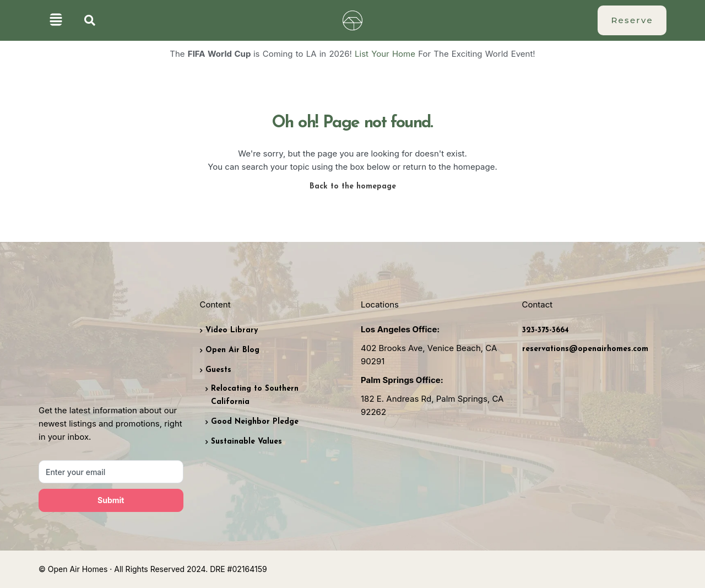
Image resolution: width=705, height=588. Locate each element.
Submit (111, 500)
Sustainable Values (246, 442)
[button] (56, 21)
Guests (218, 370)
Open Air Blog (232, 350)
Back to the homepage (353, 187)
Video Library (232, 330)
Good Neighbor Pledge (255, 422)
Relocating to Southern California (255, 395)
